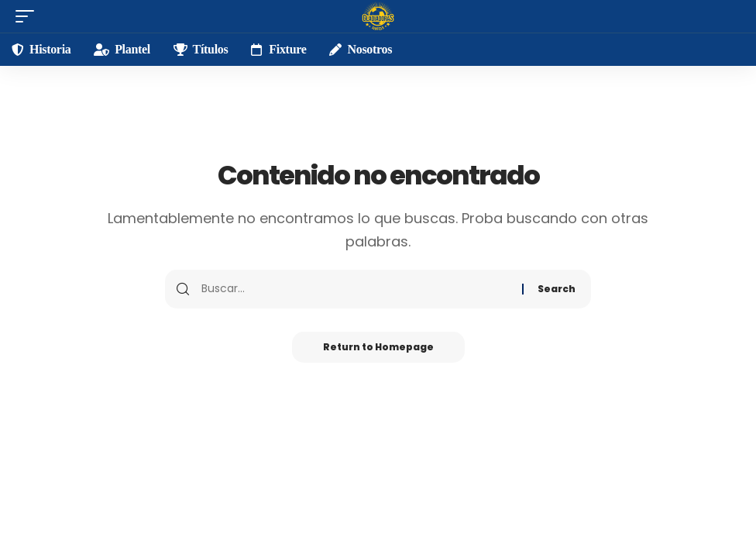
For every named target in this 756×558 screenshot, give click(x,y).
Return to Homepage (378, 347)
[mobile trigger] (29, 16)
